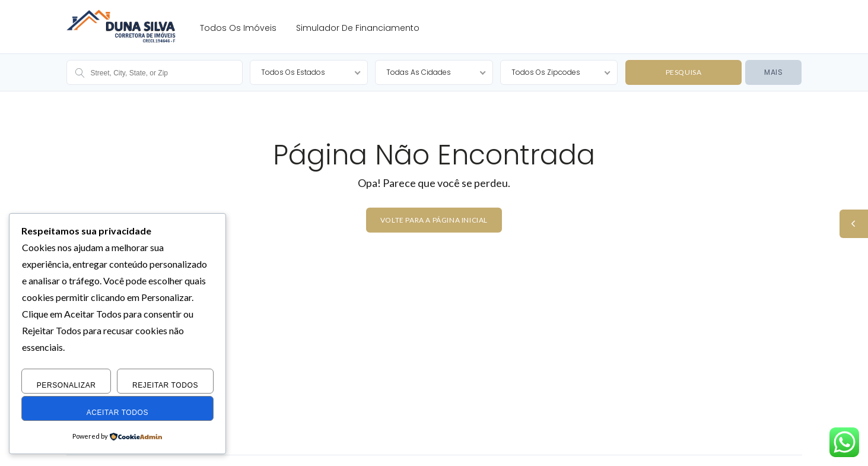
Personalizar (66, 385)
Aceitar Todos (118, 413)
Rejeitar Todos (165, 385)
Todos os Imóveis (238, 28)
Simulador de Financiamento (358, 28)
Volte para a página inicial (434, 220)
